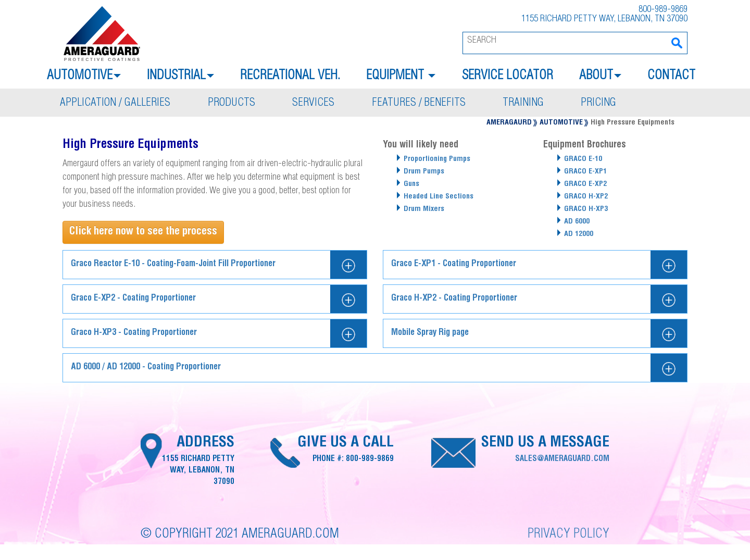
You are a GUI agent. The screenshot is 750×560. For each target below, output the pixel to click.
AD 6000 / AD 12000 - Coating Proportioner (146, 368)
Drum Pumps (424, 172)
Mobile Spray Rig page (430, 333)
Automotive (561, 123)
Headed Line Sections (439, 197)
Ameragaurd (509, 123)
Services (313, 103)
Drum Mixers (424, 209)
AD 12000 (579, 234)
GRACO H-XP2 (586, 197)
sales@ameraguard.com (562, 459)
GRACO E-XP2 (585, 184)
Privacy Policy (568, 535)
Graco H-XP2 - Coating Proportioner (454, 299)
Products (232, 103)
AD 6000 (577, 222)
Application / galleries (115, 103)
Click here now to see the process (143, 232)
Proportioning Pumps (437, 159)
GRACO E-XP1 (585, 172)
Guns (411, 184)
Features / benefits (419, 103)
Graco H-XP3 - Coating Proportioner (134, 333)
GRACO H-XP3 (586, 209)
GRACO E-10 (583, 159)
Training (523, 103)
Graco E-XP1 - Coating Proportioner (454, 264)
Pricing (598, 103)
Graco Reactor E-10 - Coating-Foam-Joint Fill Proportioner (173, 264)
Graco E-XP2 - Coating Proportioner (133, 299)
